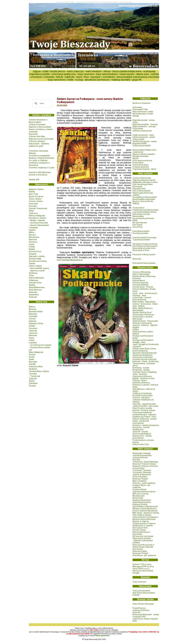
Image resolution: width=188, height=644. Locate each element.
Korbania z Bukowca (141, 383)
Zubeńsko (33, 383)
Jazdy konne (138, 152)
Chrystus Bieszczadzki (40, 347)
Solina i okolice (35, 266)
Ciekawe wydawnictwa (142, 131)
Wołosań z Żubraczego (142, 323)
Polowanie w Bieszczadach (144, 255)
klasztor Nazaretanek (39, 225)
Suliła (135, 387)
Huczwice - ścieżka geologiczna (146, 425)
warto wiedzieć (93, 71)
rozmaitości (109, 77)
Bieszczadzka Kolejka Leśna (144, 150)
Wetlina (32, 285)
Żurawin (32, 386)
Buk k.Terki (33, 194)
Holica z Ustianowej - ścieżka (145, 419)
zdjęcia (37, 71)
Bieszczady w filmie (141, 250)
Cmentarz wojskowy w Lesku (42, 168)
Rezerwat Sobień (140, 551)
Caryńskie (33, 316)
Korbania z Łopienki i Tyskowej (145, 385)
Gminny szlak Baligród (142, 434)
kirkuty (60, 77)
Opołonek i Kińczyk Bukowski (145, 353)
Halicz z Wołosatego (141, 274)
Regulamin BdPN (140, 144)
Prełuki (32, 247)
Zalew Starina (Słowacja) (143, 604)
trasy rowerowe (86, 74)
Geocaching (137, 227)
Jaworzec (33, 333)
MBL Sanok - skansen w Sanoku (146, 513)
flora (86, 77)
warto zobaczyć (75, 71)
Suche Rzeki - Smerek (142, 298)
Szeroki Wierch (139, 281)
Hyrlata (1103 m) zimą (142, 564)
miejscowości (127, 74)
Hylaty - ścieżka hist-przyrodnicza (141, 422)
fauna (79, 77)
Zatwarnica (34, 295)
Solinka (32, 263)
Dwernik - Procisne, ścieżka (144, 410)
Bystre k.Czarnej (36, 196)
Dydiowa (33, 321)
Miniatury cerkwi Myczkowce (145, 509)
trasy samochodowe (107, 74)
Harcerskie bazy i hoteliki (143, 114)
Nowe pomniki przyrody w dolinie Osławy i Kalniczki (143, 546)
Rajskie (32, 249)
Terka (31, 275)
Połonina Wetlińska (141, 285)
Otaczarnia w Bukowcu (142, 376)
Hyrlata (136, 329)
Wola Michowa (35, 290)
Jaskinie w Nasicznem (142, 475)
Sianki (31, 359)
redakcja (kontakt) (121, 80)
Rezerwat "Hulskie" (141, 479)
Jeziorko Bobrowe (140, 458)
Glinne (32, 211)
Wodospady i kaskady (142, 453)
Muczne (32, 235)
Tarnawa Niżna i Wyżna (39, 371)
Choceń (32, 319)
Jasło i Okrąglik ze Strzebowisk (146, 344)
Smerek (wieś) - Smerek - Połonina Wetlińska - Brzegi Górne (144, 289)
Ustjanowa (33, 280)
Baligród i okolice (36, 189)
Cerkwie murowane (37, 124)
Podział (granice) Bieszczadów (146, 210)
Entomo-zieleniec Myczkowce (145, 511)
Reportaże (137, 259)
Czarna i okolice (36, 201)
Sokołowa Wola (36, 367)
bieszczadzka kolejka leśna (127, 71)
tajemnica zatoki (37, 271)
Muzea (135, 158)
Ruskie (32, 357)
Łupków (32, 230)
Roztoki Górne (35, 252)
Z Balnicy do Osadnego (142, 393)
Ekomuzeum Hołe (140, 528)
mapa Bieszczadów (39, 74)
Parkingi (136, 595)
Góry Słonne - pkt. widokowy (144, 555)
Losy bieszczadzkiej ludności (145, 212)
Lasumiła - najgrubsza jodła (144, 404)
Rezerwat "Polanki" (141, 553)
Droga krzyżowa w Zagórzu (144, 523)
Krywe (32, 338)
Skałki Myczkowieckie (142, 502)
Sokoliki (32, 364)
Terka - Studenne (140, 374)
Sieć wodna (137, 225)
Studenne (33, 369)
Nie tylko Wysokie (140, 223)
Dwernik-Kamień (139, 300)
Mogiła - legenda (37, 220)
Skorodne (33, 362)
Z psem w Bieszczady (142, 178)
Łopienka (33, 343)
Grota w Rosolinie (140, 477)
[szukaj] (42, 103)
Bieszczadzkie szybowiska (144, 199)
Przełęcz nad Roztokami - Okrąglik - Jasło (143, 341)
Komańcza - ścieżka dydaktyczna (141, 428)
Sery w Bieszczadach (142, 191)
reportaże (95, 77)
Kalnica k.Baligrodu (37, 216)
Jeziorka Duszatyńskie (142, 455)
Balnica (32, 307)
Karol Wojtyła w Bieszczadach (145, 246)
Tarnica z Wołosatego (142, 272)
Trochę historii (138, 208)
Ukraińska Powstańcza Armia (145, 244)
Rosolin (32, 355)
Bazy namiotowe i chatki (143, 112)
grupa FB (137, 80)
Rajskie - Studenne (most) (143, 378)
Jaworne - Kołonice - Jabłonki (145, 325)
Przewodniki (138, 129)
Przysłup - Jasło (139, 295)
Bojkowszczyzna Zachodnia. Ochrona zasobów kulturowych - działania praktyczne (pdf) (41, 142)
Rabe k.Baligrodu (36, 352)
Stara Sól (136, 612)
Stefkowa (33, 273)
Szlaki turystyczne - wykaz (144, 137)
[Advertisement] (77, 88)
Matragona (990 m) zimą (143, 566)
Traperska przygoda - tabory (144, 169)
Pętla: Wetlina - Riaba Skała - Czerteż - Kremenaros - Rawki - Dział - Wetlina (146, 304)
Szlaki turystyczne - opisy (143, 135)
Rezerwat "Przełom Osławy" (145, 464)
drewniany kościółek (39, 223)
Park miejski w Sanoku (142, 515)
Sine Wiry (136, 460)
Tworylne (33, 374)
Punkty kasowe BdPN (141, 146)
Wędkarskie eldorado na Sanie (145, 182)
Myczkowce (34, 237)
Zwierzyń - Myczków (141, 398)
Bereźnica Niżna (36, 311)
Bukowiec (33, 314)
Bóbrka (32, 192)
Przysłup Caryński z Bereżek (144, 359)
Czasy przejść (138, 139)
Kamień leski (138, 498)
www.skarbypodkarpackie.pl (70, 260)
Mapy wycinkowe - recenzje (144, 126)
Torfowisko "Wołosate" (142, 472)
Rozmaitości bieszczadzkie (144, 263)
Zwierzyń (33, 297)
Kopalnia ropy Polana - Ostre (144, 417)
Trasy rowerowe (139, 582)
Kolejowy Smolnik (140, 504)
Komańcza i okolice (37, 218)
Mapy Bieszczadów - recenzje (145, 124)
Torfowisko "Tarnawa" (142, 470)
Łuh (30, 350)
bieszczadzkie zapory (40, 268)
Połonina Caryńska (140, 283)
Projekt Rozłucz (139, 608)
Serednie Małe (35, 259)
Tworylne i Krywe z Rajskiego (145, 372)
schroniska (153, 77)
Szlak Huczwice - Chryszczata (145, 321)
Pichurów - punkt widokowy (144, 483)
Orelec (32, 244)
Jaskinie (136, 195)
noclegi (79, 80)
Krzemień (137, 278)
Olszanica (33, 242)
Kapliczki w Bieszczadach (40, 127)
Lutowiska (33, 228)
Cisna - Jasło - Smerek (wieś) (145, 293)
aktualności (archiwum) (97, 80)
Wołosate (33, 292)
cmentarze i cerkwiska (42, 77)
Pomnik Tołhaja (139, 530)
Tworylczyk (35, 376)
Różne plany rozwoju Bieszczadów (141, 215)
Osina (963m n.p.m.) (141, 569)
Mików (32, 232)
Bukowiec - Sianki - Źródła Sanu (146, 361)
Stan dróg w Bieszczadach (144, 593)
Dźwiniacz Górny (36, 323)
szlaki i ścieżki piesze (54, 71)
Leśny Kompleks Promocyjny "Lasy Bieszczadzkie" (145, 239)
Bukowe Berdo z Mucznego (144, 276)
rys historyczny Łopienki (41, 345)
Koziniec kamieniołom (142, 500)
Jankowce (33, 213)
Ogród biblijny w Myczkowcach (145, 506)
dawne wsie (142, 74)
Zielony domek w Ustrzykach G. (146, 517)
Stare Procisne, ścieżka (142, 408)
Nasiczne (33, 240)
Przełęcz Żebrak (139, 489)
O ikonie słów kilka (37, 136)
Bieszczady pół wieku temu (144, 248)
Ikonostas (33, 134)
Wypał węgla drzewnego (143, 193)
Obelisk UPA (34, 180)
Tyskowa (33, 379)
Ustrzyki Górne (35, 283)
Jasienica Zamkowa (141, 610)
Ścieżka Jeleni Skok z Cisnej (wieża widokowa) (144, 350)
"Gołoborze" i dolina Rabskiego (145, 462)
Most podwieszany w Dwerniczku (141, 533)
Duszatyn (33, 206)
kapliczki (70, 77)
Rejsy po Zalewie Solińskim (144, 154)
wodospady (149, 71)
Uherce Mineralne (36, 278)
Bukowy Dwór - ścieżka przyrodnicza (142, 437)
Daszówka (33, 204)
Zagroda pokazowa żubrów (144, 180)
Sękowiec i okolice (37, 256)
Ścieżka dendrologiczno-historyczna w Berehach (143, 356)
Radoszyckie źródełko (142, 538)
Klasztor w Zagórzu (141, 521)
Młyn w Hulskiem (140, 481)
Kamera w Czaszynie (141, 103)
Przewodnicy (138, 163)
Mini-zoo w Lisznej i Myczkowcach (141, 495)
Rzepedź (33, 254)
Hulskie (32, 326)
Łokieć (32, 340)
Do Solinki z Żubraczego (143, 395)
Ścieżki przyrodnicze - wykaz (145, 141)
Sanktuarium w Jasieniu (143, 526)
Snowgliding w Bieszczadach (145, 197)
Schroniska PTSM (140, 109)
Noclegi (136, 116)
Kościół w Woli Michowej (40, 172)
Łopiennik (137, 346)
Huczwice (33, 328)
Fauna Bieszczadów (141, 231)
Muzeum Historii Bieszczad (144, 519)
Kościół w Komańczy (38, 175)
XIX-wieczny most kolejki (143, 536)
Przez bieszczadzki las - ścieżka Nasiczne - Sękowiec (144, 414)
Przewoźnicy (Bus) (140, 165)
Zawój (32, 381)
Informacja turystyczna (142, 161)
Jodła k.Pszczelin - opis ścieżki (145, 406)
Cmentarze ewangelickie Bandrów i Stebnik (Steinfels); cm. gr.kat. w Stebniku (42, 158)
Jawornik (33, 331)
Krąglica (136, 327)
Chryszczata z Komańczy (143, 315)
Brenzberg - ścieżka (141, 368)
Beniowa (33, 309)
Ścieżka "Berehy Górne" (142, 312)
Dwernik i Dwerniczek (38, 208)
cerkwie (155, 74)
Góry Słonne (138, 549)
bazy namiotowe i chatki (61, 80)
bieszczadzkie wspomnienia (132, 77)
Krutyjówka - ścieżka (141, 370)
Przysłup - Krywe (140, 381)
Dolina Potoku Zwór (141, 444)
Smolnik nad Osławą (38, 261)
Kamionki (33, 335)
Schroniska (137, 107)
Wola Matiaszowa (37, 287)
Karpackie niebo (139, 189)
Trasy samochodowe (141, 591)
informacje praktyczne (64, 74)
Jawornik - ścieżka (140, 432)
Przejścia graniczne (141, 167)
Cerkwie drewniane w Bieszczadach (38, 121)
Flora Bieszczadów (140, 233)
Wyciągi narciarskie (141, 156)
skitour (107, 71)
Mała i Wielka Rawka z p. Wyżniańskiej (143, 309)
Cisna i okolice (35, 199)
